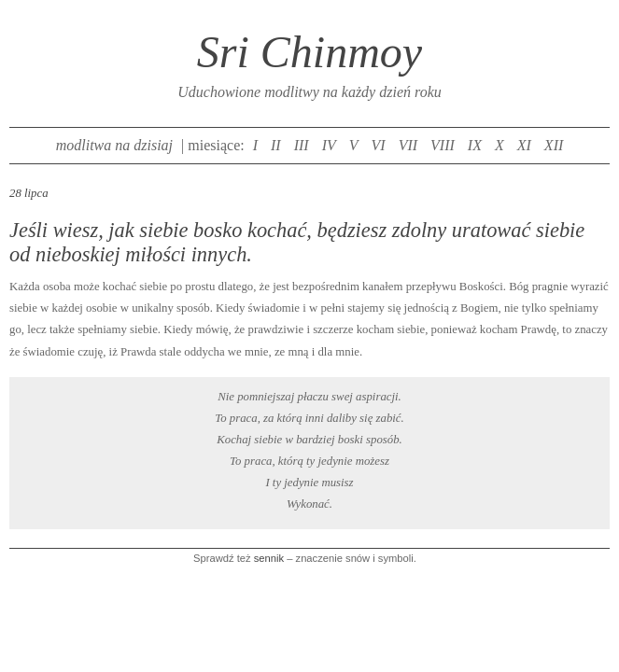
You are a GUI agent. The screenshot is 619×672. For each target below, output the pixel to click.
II (276, 145)
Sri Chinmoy (309, 52)
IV (329, 145)
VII (408, 145)
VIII (443, 145)
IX (475, 145)
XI (524, 145)
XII (554, 145)
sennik (269, 558)
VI (379, 145)
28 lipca (29, 193)
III (302, 145)
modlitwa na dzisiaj (114, 145)
